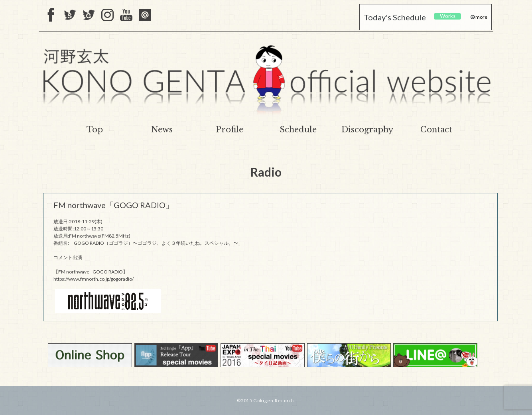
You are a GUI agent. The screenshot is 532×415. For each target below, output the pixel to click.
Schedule (298, 130)
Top (95, 130)
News (162, 130)
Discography (367, 130)
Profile (230, 130)
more (481, 17)
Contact (436, 130)
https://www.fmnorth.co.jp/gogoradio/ (94, 279)
